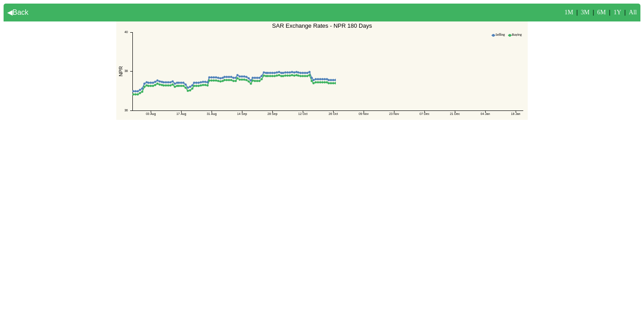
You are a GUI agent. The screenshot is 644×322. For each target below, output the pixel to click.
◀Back (18, 12)
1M (569, 12)
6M (601, 12)
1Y (617, 12)
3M (585, 12)
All (633, 12)
